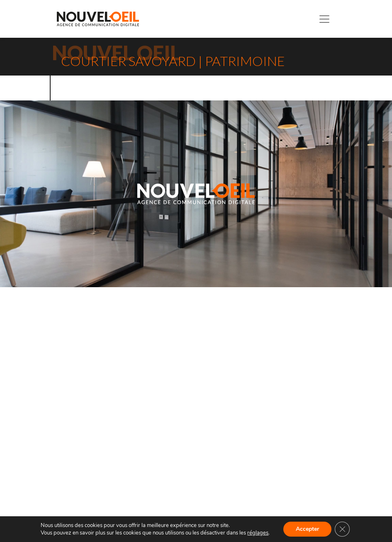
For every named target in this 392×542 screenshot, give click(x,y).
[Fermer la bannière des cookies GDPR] (342, 529)
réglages (258, 533)
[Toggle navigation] (324, 19)
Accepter (307, 529)
